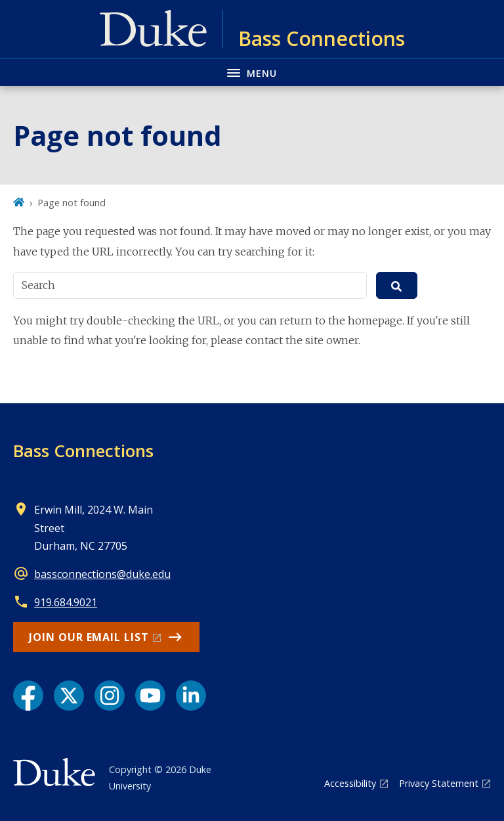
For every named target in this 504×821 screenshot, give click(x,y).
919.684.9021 (66, 602)
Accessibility (350, 783)
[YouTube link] (150, 696)
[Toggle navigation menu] (252, 72)
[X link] (69, 696)
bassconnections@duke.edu (102, 574)
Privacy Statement (439, 783)
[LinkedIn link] (191, 696)
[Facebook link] (28, 696)
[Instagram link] (110, 696)
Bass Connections (83, 451)
